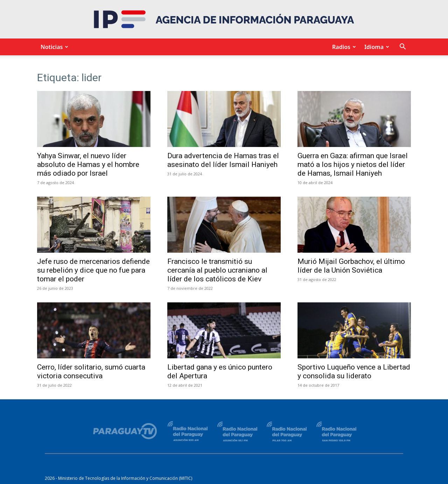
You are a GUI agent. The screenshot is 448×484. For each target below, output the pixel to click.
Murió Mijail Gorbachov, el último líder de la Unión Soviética (351, 266)
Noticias (53, 47)
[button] (402, 47)
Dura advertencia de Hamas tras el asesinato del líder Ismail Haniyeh (223, 160)
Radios (343, 47)
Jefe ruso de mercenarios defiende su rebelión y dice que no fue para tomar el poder (93, 270)
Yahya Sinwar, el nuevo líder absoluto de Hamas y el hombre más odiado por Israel (88, 164)
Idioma (376, 47)
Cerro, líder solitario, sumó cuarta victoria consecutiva (91, 371)
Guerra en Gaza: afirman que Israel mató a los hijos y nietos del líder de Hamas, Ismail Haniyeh (353, 164)
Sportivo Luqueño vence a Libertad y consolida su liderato (354, 371)
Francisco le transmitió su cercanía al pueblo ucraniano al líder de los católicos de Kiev (217, 270)
